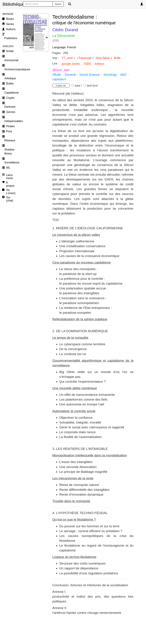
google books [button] (71, 64)
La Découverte (64, 36)
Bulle (117, 58)
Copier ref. (61, 86)
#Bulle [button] (57, 75)
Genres (10, 112)
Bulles (10, 84)
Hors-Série (102, 58)
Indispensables (11, 121)
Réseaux (10, 140)
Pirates (10, 126)
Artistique (10, 78)
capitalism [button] (59, 79)
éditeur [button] (99, 64)
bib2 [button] (123, 75)
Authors (10, 29)
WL (8, 168)
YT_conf (67, 58)
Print (9, 131)
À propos (10, 184)
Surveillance (11, 162)
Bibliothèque (4, 4)
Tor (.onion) (11, 192)
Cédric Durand (65, 30)
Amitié (10, 51)
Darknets (10, 107)
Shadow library (9, 152)
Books (10, 19)
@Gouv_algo (61, 70)
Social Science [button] (90, 75)
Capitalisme (11, 93)
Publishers (11, 38)
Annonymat (11, 60)
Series (10, 24)
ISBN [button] (87, 64)
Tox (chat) (10, 199)
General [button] (70, 75)
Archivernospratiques (11, 69)
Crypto (10, 98)
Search (58, 4)
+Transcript (84, 58)
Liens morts (10, 177)
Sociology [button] (110, 75)
